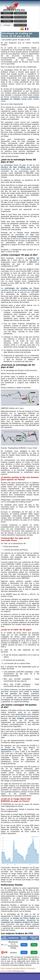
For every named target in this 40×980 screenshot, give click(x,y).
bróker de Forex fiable (24, 918)
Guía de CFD (7, 13)
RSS (3, 969)
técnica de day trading (13, 167)
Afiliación (23, 969)
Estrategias (7, 25)
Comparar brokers (20, 13)
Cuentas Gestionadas (20, 17)
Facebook (8, 969)
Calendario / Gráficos (20, 25)
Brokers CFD (7, 17)
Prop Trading (7, 21)
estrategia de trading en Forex (22, 288)
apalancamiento (9, 750)
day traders (18, 718)
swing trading (17, 237)
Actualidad (16, 969)
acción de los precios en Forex (20, 693)
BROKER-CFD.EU (14, 10)
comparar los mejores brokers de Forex (20, 922)
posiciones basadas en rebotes (20, 98)
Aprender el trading (20, 21)
